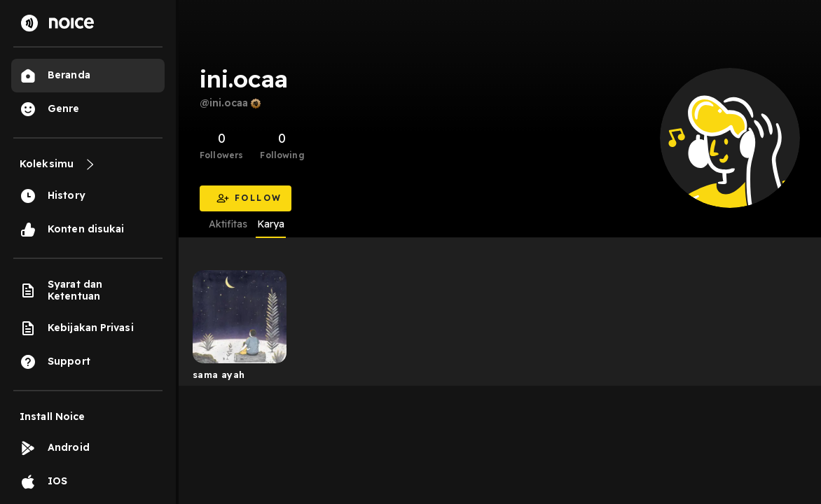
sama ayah (219, 374)
